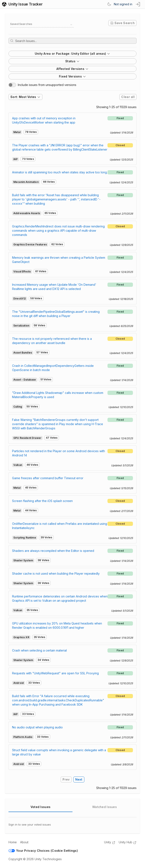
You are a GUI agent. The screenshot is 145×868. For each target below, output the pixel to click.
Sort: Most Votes (25, 97)
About (24, 842)
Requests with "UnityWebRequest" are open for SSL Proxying (55, 673)
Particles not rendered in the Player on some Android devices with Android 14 (59, 453)
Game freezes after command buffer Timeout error (48, 478)
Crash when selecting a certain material (39, 650)
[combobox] (42, 25)
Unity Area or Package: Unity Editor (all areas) (73, 54)
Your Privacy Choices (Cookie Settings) (43, 851)
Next (79, 779)
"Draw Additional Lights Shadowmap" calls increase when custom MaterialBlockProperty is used (58, 395)
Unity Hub (128, 842)
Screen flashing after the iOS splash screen (42, 501)
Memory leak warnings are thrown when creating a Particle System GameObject (59, 260)
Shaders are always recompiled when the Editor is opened (53, 551)
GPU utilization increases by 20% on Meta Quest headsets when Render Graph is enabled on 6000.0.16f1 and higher (57, 625)
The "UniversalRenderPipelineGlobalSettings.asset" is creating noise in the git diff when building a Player (56, 314)
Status (72, 61)
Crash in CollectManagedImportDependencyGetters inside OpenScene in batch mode (53, 368)
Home (13, 842)
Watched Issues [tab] (105, 807)
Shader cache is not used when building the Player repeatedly (56, 573)
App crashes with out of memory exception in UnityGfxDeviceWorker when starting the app (44, 120)
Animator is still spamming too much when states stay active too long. (60, 172)
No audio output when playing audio (37, 727)
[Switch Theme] (109, 4)
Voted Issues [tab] (40, 807)
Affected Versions (72, 69)
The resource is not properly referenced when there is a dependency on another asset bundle (52, 341)
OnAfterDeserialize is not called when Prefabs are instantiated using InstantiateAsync (60, 526)
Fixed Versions (72, 76)
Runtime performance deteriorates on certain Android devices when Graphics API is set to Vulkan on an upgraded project (60, 598)
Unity (110, 842)
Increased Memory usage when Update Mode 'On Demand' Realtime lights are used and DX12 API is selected (54, 287)
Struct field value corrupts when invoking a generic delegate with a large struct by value (59, 752)
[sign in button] (138, 4)
